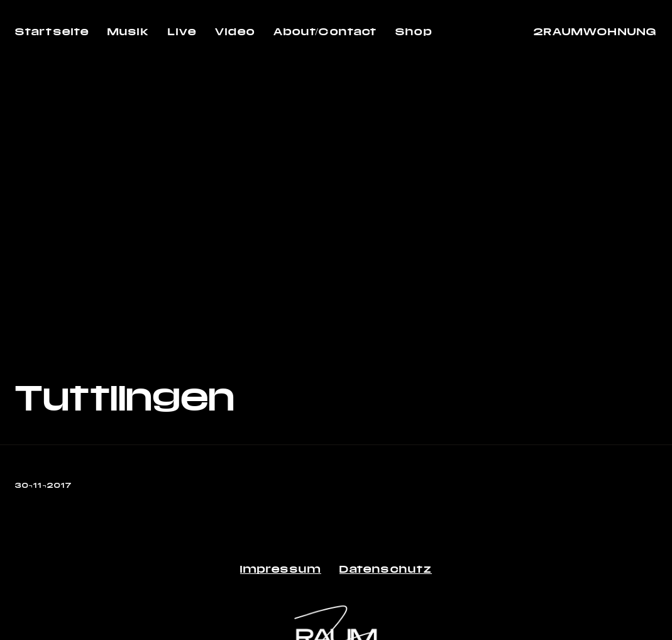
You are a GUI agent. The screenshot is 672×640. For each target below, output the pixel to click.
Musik (129, 31)
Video (235, 31)
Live (182, 31)
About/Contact (325, 31)
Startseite (52, 31)
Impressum (281, 569)
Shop (414, 31)
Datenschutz (386, 569)
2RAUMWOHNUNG (595, 31)
